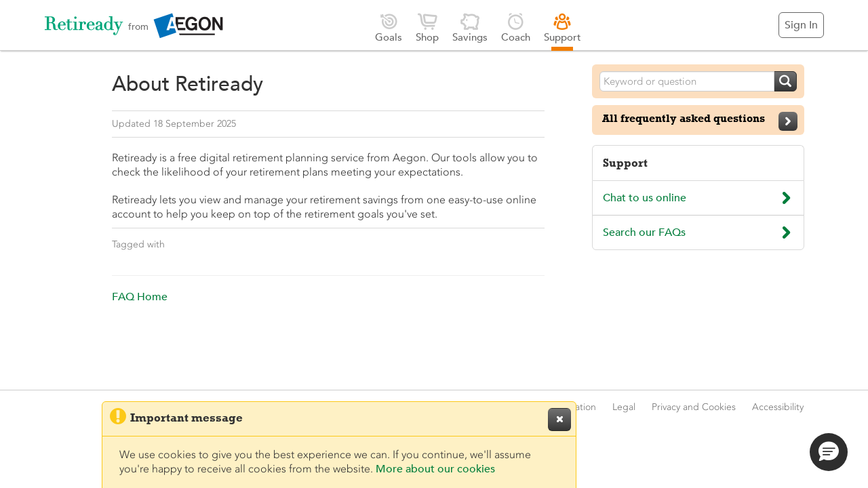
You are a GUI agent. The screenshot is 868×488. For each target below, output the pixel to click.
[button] (829, 452)
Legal (624, 407)
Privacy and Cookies (694, 407)
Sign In (801, 25)
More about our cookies (435, 469)
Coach (516, 27)
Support (563, 27)
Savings (470, 27)
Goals (389, 27)
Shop (427, 27)
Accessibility (778, 407)
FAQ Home (140, 297)
